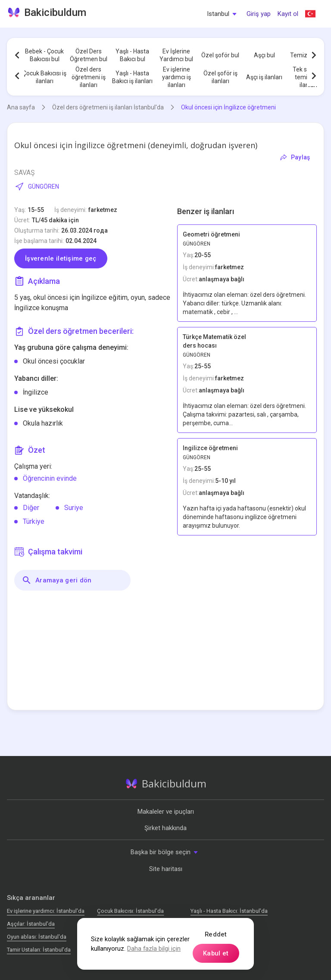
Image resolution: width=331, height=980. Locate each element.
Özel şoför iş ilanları (220, 77)
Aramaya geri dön (57, 580)
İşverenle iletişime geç (61, 258)
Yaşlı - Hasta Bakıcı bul (132, 55)
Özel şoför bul (220, 55)
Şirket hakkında (165, 828)
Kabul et (216, 953)
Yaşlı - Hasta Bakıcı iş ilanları (132, 77)
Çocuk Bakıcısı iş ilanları (44, 77)
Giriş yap (259, 14)
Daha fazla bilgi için (154, 949)
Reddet (216, 934)
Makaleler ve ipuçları (166, 812)
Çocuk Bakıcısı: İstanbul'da (130, 911)
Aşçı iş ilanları (264, 77)
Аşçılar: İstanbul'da (31, 924)
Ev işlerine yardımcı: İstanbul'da (46, 911)
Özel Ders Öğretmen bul (89, 55)
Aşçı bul (264, 55)
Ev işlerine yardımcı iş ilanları (176, 77)
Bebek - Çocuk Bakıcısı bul (44, 55)
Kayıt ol (288, 14)
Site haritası (166, 869)
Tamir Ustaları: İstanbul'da (39, 950)
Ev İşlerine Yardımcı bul (176, 55)
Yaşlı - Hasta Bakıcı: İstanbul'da (229, 911)
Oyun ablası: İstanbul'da (37, 937)
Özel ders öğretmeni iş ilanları (89, 77)
